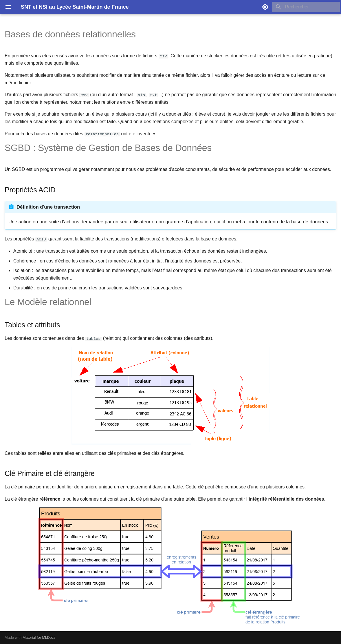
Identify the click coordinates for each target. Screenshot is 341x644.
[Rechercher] (306, 7)
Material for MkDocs (39, 637)
